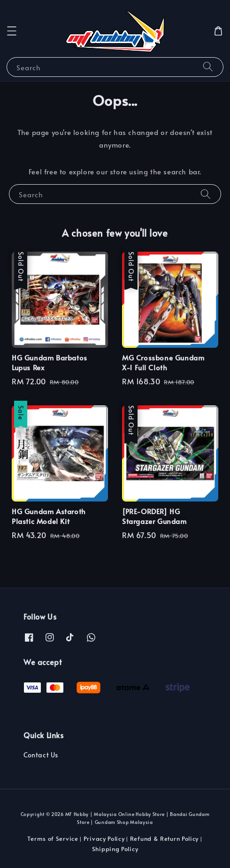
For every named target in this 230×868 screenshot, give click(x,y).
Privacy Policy (104, 838)
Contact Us (41, 755)
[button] (12, 31)
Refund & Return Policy (164, 838)
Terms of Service (53, 838)
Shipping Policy (115, 849)
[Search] (208, 67)
